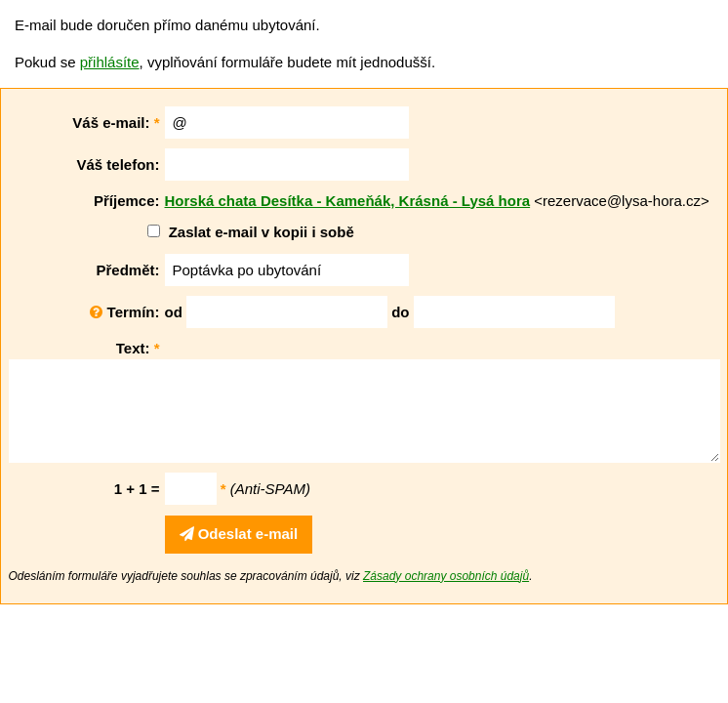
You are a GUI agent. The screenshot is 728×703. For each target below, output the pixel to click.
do (400, 312)
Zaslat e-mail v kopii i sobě (262, 232)
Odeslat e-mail (239, 534)
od (174, 312)
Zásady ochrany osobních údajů (446, 576)
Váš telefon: (118, 165)
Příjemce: (127, 201)
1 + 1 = (137, 489)
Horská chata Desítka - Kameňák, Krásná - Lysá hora (348, 201)
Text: (138, 348)
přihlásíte (110, 62)
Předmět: (127, 270)
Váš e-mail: (116, 123)
